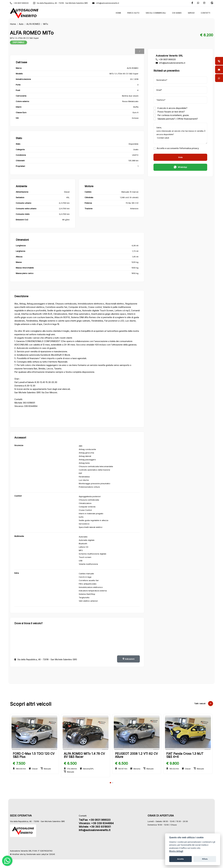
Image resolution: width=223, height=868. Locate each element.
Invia (180, 157)
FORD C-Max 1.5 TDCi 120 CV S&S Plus (34, 755)
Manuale (46, 769)
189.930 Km (20, 769)
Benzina (136, 769)
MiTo (46, 24)
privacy (195, 148)
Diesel (34, 769)
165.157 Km (122, 769)
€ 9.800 (173, 763)
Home (13, 24)
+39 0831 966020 (20, 3)
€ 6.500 (71, 763)
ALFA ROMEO (34, 24)
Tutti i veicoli (203, 703)
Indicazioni (128, 659)
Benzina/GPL (87, 769)
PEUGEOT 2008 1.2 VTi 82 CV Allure (137, 755)
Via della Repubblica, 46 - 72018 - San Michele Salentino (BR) (61, 3)
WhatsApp (180, 167)
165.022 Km (173, 769)
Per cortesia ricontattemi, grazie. (171, 115)
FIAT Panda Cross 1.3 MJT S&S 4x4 (185, 755)
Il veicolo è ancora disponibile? (170, 108)
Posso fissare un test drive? (169, 112)
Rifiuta (205, 859)
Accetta (180, 859)
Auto (21, 24)
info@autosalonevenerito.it (106, 3)
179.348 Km (71, 769)
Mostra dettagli (176, 851)
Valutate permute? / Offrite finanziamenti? (175, 119)
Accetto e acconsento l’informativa (176, 148)
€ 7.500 (19, 763)
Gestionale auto (34, 854)
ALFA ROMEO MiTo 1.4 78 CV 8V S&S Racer (85, 755)
